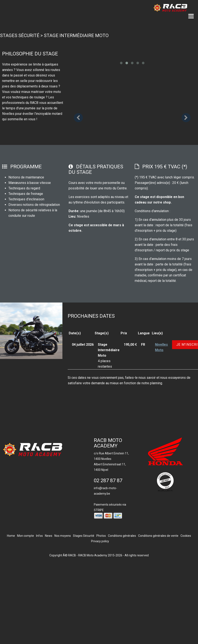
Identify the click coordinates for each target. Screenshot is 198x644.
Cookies (186, 536)
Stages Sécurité (20, 35)
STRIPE (99, 510)
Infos (39, 536)
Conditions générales (122, 536)
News (49, 536)
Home (11, 536)
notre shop (162, 202)
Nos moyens (63, 536)
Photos (101, 536)
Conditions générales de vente (158, 536)
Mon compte (26, 536)
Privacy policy (100, 541)
